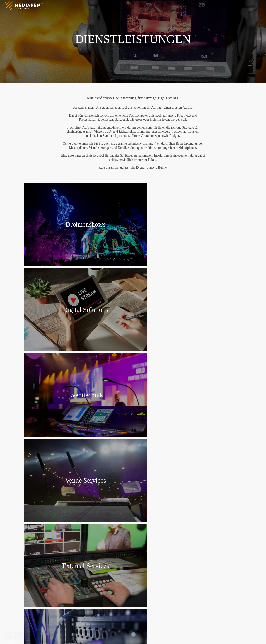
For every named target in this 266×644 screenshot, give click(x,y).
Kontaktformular (155, 605)
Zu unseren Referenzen (133, 499)
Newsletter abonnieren (111, 605)
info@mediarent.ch (133, 583)
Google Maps (133, 570)
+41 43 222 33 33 (133, 579)
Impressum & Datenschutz (108, 635)
